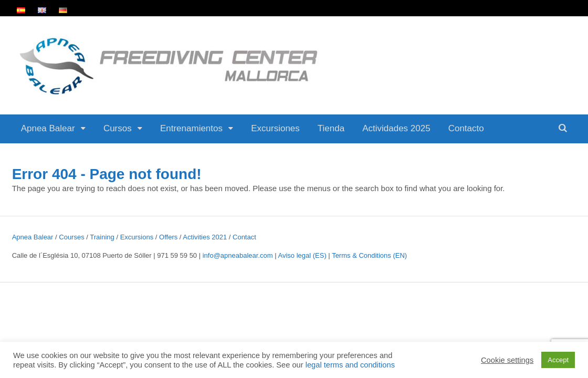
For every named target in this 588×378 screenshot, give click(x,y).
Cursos (118, 128)
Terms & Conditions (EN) (369, 255)
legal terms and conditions (350, 365)
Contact (244, 237)
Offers (168, 237)
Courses (71, 237)
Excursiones (275, 128)
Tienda (331, 128)
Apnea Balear (48, 128)
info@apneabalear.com (238, 255)
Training (102, 237)
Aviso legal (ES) (302, 255)
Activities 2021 (205, 237)
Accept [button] (558, 360)
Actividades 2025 (396, 128)
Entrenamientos (191, 128)
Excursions (137, 237)
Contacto (466, 128)
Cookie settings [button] (507, 360)
